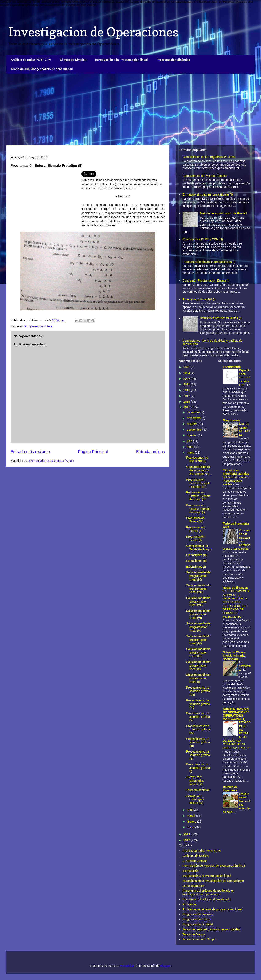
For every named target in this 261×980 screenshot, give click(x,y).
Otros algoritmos (193, 886)
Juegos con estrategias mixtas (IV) (195, 799)
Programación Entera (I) (195, 538)
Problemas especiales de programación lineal (212, 909)
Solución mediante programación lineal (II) (198, 665)
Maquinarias (232, 420)
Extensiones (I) (196, 567)
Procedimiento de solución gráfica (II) (198, 755)
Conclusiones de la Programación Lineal (209, 157)
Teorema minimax (198, 790)
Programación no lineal (198, 924)
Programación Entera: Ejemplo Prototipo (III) (198, 483)
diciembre (194, 412)
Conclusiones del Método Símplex (205, 176)
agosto (192, 435)
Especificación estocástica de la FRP (245, 378)
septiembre (195, 430)
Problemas (190, 904)
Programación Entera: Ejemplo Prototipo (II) (198, 496)
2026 (187, 367)
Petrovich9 (127, 966)
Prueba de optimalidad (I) (199, 299)
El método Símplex (73, 60)
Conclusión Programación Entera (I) (206, 280)
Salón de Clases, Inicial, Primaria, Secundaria (235, 656)
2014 (187, 834)
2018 (187, 390)
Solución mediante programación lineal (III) (198, 653)
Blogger (165, 966)
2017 (187, 396)
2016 (187, 402)
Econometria (232, 367)
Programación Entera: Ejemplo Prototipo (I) (198, 509)
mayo (191, 452)
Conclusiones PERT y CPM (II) (203, 239)
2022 (187, 379)
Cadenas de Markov (196, 856)
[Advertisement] (130, 109)
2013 (187, 840)
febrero (192, 821)
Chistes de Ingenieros (230, 789)
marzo (191, 816)
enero (191, 827)
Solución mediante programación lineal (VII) (198, 602)
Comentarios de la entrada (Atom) (52, 461)
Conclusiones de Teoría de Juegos (199, 548)
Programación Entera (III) (195, 520)
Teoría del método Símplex (200, 939)
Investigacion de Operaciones (93, 32)
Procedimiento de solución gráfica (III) (198, 742)
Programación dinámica (173, 60)
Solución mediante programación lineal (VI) (198, 614)
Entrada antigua (151, 452)
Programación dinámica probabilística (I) (209, 262)
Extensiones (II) (196, 561)
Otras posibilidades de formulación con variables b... (199, 470)
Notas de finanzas (235, 588)
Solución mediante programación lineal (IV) (198, 640)
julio (190, 441)
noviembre (194, 418)
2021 (187, 384)
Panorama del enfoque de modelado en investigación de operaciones (209, 892)
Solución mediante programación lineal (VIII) (198, 589)
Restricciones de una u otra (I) (197, 459)
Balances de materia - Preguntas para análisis (236, 481)
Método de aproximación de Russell (223, 213)
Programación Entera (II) (195, 529)
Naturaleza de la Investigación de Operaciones (213, 881)
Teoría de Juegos (194, 934)
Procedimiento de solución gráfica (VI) (198, 704)
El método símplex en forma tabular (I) (208, 194)
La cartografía (245, 666)
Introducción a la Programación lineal (122, 60)
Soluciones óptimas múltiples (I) (221, 318)
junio (190, 447)
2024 (187, 373)
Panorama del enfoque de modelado (207, 899)
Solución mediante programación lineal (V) (198, 627)
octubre (192, 424)
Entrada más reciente (30, 452)
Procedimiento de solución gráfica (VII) (198, 691)
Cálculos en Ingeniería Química (236, 472)
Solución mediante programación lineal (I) (198, 678)
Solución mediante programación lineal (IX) (198, 576)
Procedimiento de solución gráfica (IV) (198, 730)
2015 (187, 407)
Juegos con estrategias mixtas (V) (195, 781)
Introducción (191, 871)
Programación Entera (38, 326)
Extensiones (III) (197, 555)
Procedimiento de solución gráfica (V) (198, 717)
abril (190, 810)
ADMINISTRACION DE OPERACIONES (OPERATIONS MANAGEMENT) (236, 714)
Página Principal (93, 452)
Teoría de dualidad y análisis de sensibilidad (42, 69)
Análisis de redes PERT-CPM (31, 60)
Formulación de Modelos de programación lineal (214, 866)
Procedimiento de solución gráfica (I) (198, 768)
